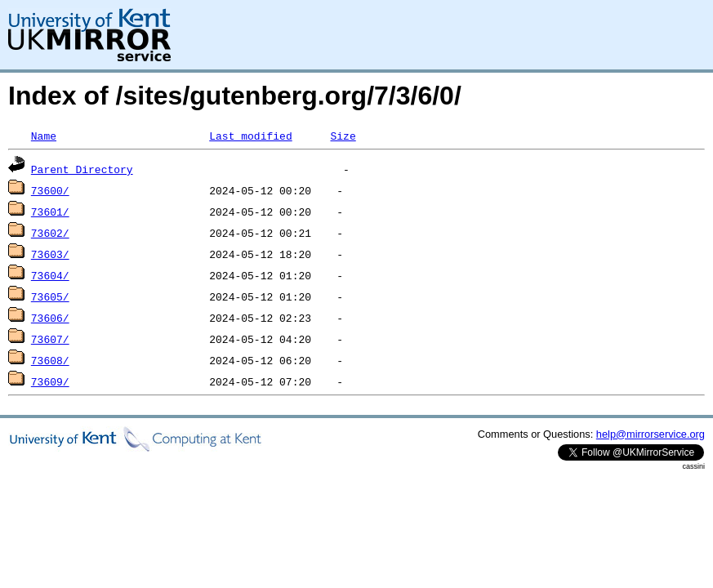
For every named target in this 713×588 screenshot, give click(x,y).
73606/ (50, 318)
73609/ (50, 381)
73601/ (50, 212)
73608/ (50, 360)
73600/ (50, 190)
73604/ (50, 275)
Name (44, 136)
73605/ (50, 296)
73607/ (50, 339)
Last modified (250, 136)
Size (343, 136)
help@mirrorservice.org (651, 434)
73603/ (50, 254)
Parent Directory (82, 169)
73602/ (50, 233)
